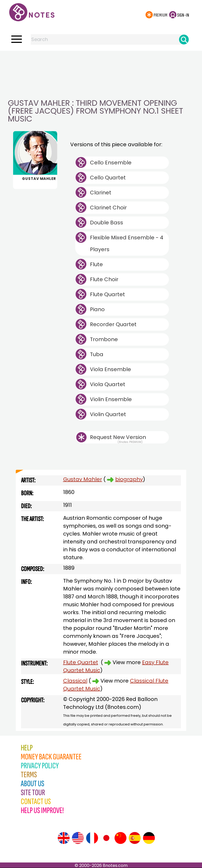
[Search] (184, 39)
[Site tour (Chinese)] (120, 838)
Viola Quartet (108, 384)
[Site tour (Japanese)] (106, 838)
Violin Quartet (108, 414)
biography (129, 479)
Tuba (97, 354)
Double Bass (107, 223)
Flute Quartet (107, 294)
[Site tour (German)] (149, 838)
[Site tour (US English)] (78, 838)
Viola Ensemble (110, 369)
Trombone (104, 339)
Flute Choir (104, 279)
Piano (97, 309)
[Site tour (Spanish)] (135, 838)
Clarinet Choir (108, 208)
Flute (96, 264)
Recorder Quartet (113, 324)
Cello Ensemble (111, 163)
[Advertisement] (101, 61)
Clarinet (101, 193)
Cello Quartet (108, 178)
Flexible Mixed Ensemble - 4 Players (127, 243)
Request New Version (118, 437)
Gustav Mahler (83, 479)
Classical (75, 681)
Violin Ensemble (111, 399)
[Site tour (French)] (92, 838)
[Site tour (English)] (64, 838)
